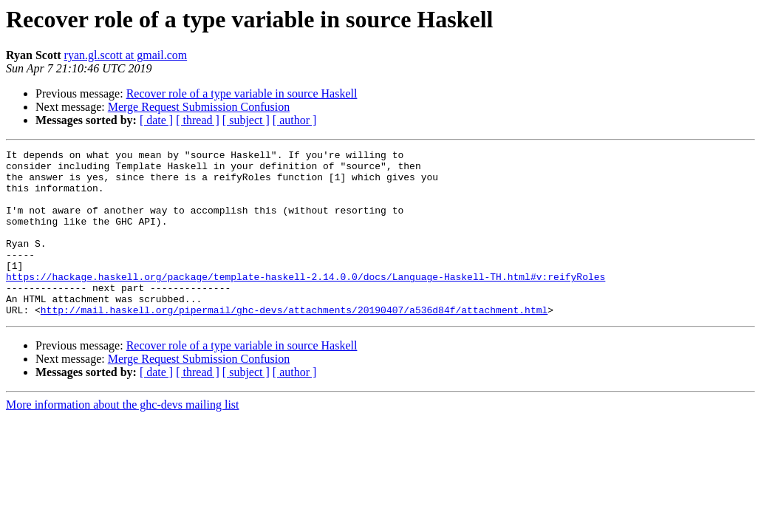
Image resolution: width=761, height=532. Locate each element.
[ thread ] (198, 120)
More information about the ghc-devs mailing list (123, 438)
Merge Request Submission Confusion (199, 107)
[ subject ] (246, 120)
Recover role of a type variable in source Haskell (242, 93)
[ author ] (295, 120)
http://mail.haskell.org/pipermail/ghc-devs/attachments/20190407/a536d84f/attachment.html (294, 343)
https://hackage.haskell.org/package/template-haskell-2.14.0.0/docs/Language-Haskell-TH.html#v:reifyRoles (306, 303)
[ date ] (156, 120)
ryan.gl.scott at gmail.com (126, 55)
